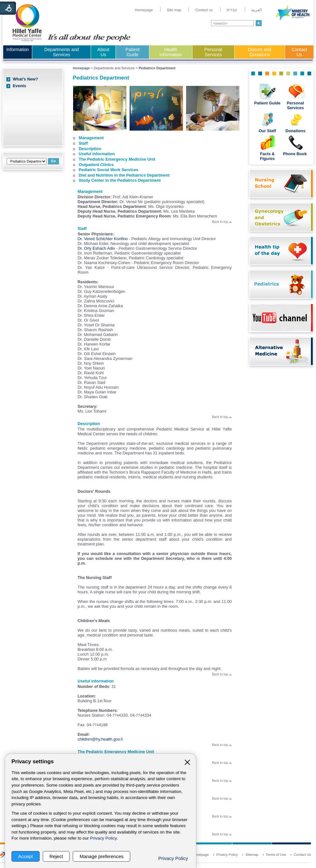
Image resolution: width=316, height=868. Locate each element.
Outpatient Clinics (96, 165)
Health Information (171, 52)
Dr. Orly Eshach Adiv (97, 248)
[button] (259, 23)
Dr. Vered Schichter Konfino (103, 239)
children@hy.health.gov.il (100, 739)
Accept (26, 856)
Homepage (81, 68)
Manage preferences (102, 856)
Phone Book (295, 154)
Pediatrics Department (101, 78)
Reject (56, 856)
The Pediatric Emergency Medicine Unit (117, 159)
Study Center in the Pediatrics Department (120, 180)
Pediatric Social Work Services (109, 170)
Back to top (222, 222)
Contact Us (299, 52)
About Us (103, 52)
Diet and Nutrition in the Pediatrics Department (124, 175)
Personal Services (213, 52)
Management (91, 138)
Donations (295, 131)
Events (19, 86)
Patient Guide (132, 52)
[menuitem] (144, 10)
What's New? (25, 79)
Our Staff (267, 131)
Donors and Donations (260, 52)
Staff (83, 143)
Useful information (97, 154)
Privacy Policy (103, 838)
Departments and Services (62, 52)
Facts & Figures (267, 156)
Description (90, 149)
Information (18, 49)
